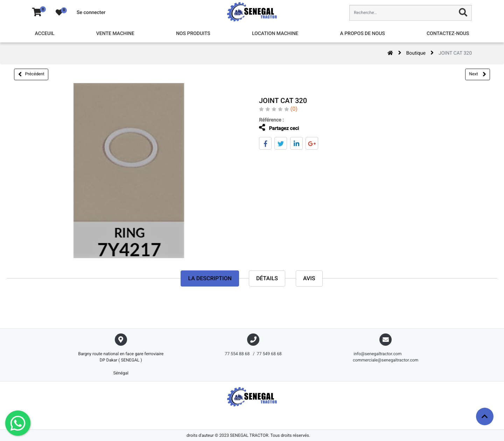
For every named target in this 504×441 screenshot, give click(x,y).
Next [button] (477, 74)
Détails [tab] (267, 278)
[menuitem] (45, 34)
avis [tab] (309, 278)
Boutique (416, 53)
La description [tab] (210, 278)
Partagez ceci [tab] (278, 128)
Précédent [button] (31, 74)
